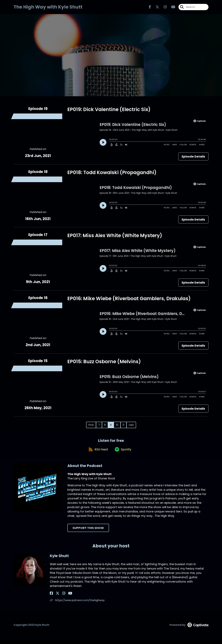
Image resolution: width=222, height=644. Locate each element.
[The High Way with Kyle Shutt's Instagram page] (163, 8)
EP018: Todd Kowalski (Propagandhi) (112, 174)
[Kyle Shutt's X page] (55, 597)
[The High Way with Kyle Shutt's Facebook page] (150, 8)
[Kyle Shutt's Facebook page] (51, 597)
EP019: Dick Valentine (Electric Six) (109, 111)
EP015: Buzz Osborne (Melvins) (104, 364)
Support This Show (88, 532)
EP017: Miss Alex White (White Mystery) (115, 237)
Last (131, 427)
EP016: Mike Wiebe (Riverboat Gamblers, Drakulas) (129, 300)
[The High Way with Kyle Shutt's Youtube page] (171, 8)
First (91, 427)
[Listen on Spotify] (123, 453)
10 (117, 427)
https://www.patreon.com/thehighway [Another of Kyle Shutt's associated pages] (77, 604)
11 (123, 427)
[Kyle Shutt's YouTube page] (63, 597)
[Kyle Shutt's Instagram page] (59, 597)
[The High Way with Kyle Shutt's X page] (155, 8)
